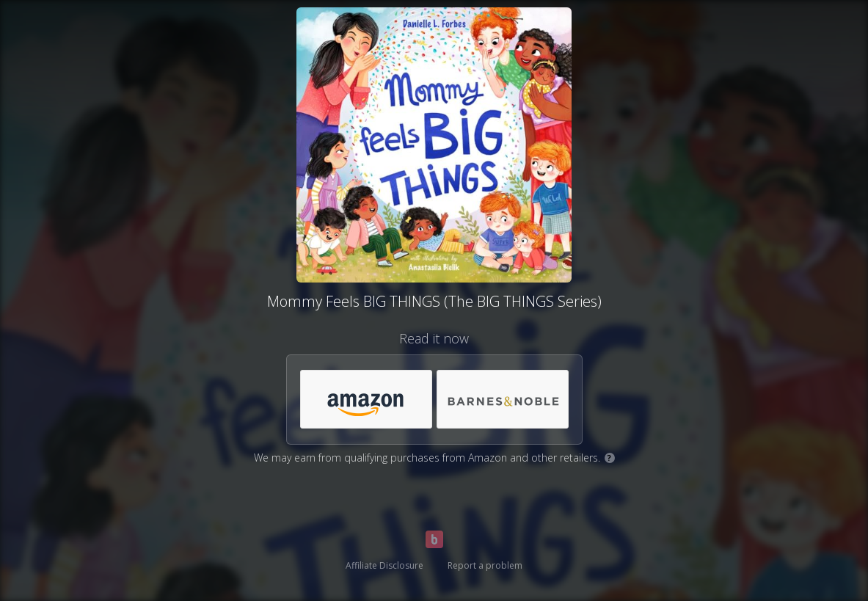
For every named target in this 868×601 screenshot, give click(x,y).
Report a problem (485, 565)
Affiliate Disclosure (384, 565)
